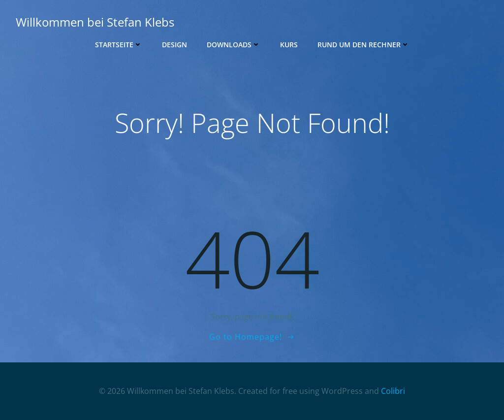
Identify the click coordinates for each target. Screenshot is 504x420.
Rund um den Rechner (363, 45)
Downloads (234, 45)
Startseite (119, 45)
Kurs (289, 45)
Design (174, 45)
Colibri (393, 391)
